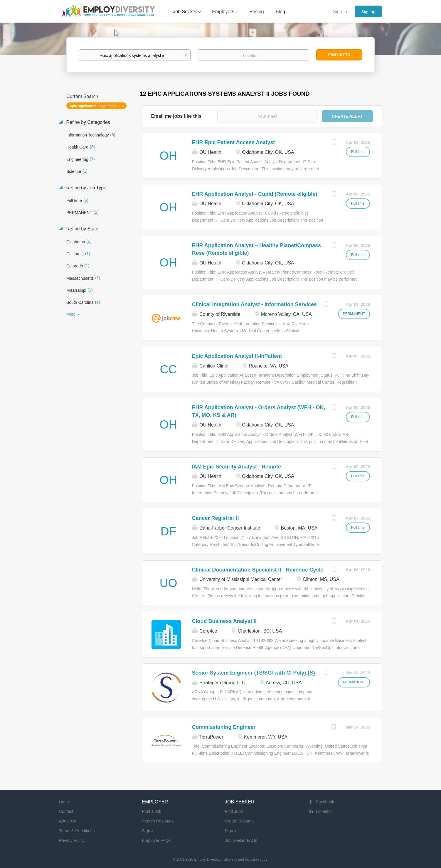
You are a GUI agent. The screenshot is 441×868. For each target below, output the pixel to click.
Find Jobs (339, 55)
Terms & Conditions (77, 831)
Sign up (368, 12)
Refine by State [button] (82, 229)
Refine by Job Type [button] (86, 188)
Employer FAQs (156, 840)
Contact (66, 811)
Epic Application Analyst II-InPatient (237, 356)
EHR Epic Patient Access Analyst (234, 142)
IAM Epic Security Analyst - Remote (237, 467)
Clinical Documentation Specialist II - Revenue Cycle (258, 570)
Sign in (340, 12)
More (71, 314)
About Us (68, 821)
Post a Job (152, 811)
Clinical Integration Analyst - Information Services (254, 304)
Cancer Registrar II (216, 518)
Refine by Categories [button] (87, 122)
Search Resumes (158, 821)
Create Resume (239, 821)
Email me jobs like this (176, 116)
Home (64, 802)
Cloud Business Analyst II (224, 621)
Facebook (325, 802)
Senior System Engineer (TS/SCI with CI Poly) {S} (254, 673)
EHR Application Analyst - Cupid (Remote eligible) (255, 194)
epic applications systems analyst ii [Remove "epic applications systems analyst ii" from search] (98, 106)
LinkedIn (324, 811)
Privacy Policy (72, 840)
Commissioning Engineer (224, 727)
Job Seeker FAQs (241, 840)
